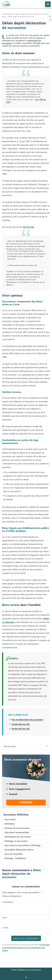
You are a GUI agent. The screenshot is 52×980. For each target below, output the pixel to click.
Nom (5, 918)
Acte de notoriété (14, 854)
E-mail (5, 928)
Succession (10, 819)
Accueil (5, 14)
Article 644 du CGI (21, 724)
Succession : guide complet (16, 14)
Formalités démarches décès (19, 850)
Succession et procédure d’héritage (23, 845)
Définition (10, 824)
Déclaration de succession (18, 837)
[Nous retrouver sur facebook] (26, 978)
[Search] (26, 746)
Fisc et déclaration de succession (27, 720)
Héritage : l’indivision (15, 858)
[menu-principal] (48, 4)
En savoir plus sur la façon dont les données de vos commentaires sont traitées (26, 948)
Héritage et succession (16, 841)
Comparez (26, 802)
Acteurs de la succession (17, 828)
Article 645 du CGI (21, 729)
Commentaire (8, 902)
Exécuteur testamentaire (17, 832)
